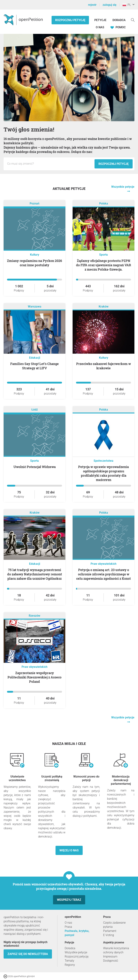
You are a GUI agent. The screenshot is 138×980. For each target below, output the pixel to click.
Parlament (110, 931)
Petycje (101, 20)
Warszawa (35, 307)
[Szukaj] (133, 20)
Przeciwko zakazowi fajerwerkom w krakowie (103, 366)
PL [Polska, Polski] (127, 5)
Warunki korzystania (116, 948)
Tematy (69, 961)
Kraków (104, 307)
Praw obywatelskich (103, 564)
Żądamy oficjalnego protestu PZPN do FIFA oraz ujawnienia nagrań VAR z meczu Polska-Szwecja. (103, 265)
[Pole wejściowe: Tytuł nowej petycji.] (50, 164)
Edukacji (35, 358)
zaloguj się (110, 5)
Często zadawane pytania (114, 925)
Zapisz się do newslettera (28, 954)
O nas (100, 27)
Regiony (70, 965)
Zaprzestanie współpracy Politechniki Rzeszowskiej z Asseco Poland (34, 677)
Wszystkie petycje (76, 952)
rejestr (92, 5)
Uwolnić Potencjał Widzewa (35, 467)
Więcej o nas (69, 850)
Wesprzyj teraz (69, 900)
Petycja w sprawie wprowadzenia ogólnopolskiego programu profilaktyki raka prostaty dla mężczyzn (103, 473)
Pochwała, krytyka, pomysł (77, 933)
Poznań (34, 204)
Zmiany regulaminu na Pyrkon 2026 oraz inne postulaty (34, 263)
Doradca (119, 20)
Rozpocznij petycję (70, 20)
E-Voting (109, 935)
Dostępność (111, 961)
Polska (104, 204)
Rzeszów (34, 616)
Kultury (35, 255)
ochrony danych (113, 952)
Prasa (68, 927)
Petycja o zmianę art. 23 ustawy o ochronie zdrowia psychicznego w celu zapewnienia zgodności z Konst (103, 574)
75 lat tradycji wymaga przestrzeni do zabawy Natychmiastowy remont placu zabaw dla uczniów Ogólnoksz (35, 574)
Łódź (35, 410)
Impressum (110, 956)
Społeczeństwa (103, 461)
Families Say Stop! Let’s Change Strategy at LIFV (34, 366)
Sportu (103, 255)
